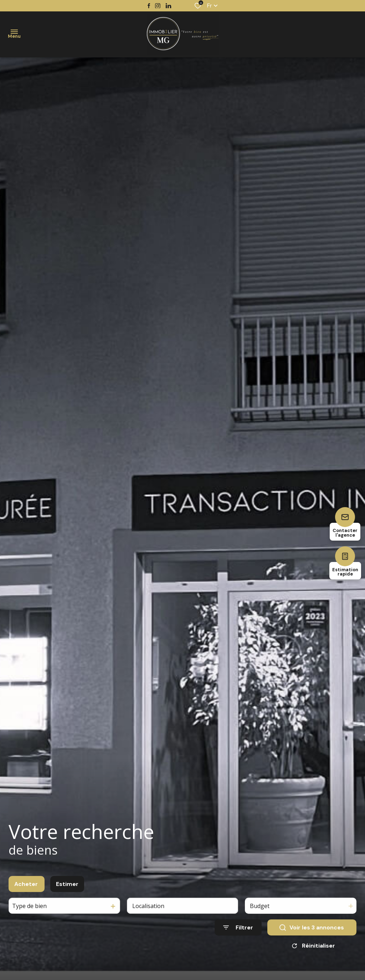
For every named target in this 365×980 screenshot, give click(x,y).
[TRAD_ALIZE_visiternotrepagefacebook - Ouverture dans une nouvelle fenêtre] (149, 6)
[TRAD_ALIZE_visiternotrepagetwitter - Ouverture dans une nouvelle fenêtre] (168, 6)
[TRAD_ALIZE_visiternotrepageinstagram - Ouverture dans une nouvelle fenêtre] (158, 6)
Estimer (67, 891)
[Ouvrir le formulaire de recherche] (238, 935)
